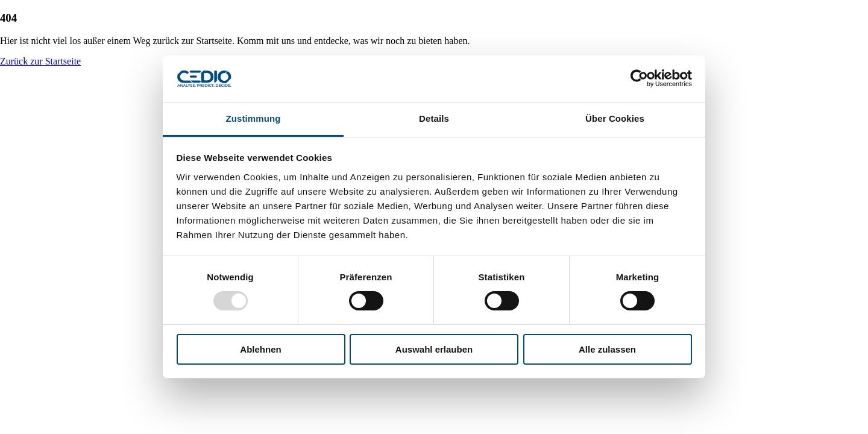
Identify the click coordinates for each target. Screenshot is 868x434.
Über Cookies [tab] (615, 118)
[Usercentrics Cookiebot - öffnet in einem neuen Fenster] (639, 78)
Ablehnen (260, 349)
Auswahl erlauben (434, 349)
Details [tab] (434, 118)
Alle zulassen (607, 349)
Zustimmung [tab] (253, 118)
